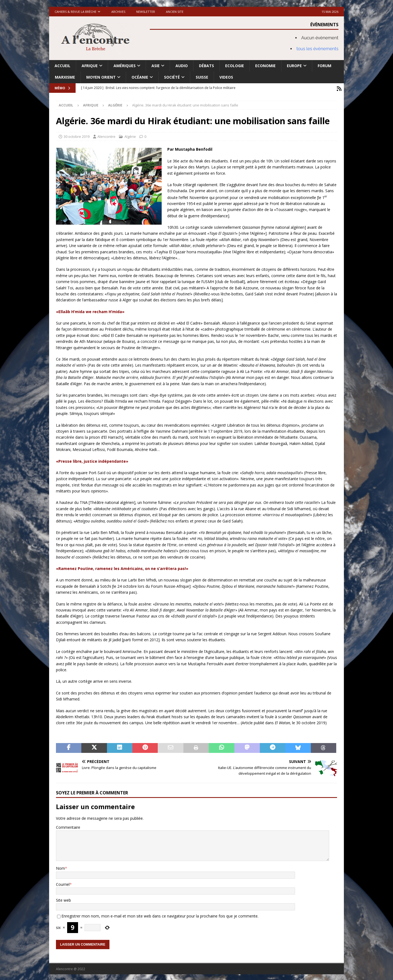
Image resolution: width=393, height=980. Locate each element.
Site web (63, 899)
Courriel (63, 883)
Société (172, 77)
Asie (156, 66)
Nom (60, 867)
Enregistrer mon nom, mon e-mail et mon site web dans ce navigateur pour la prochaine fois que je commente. (160, 915)
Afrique (90, 66)
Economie (265, 66)
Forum (324, 66)
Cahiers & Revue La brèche (75, 12)
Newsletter (146, 12)
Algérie (130, 135)
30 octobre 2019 (77, 135)
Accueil (62, 66)
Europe (294, 66)
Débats (206, 66)
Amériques (125, 66)
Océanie (140, 77)
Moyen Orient (101, 77)
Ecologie (235, 66)
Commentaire (68, 826)
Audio (182, 66)
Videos (226, 77)
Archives (118, 12)
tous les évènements (317, 49)
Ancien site (175, 12)
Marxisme (65, 77)
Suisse (202, 77)
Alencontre (106, 135)
